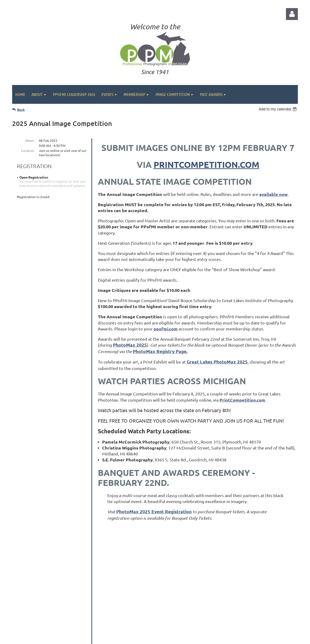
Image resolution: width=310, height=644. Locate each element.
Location (27, 150)
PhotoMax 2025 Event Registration (154, 512)
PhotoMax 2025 (130, 345)
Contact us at (230, 606)
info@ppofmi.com (256, 606)
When (30, 140)
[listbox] (278, 109)
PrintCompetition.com (206, 165)
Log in (292, 14)
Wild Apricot (240, 638)
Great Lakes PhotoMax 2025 (217, 362)
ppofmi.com (166, 329)
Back (21, 110)
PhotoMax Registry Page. (160, 351)
